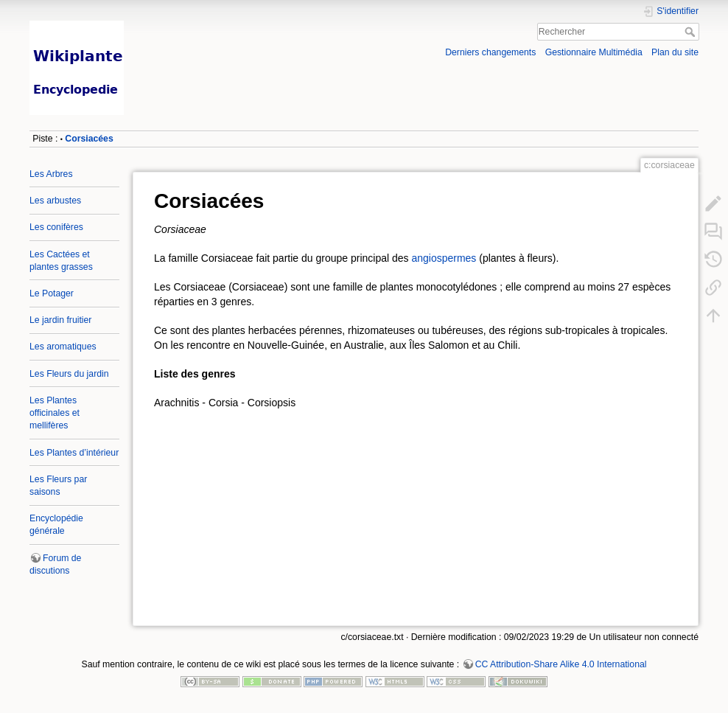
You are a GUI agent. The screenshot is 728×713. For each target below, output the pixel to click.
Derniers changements (490, 52)
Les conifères (56, 227)
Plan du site (675, 52)
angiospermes (444, 258)
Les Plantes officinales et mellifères (55, 413)
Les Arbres (51, 174)
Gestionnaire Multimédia (594, 52)
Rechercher (692, 32)
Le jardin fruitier (60, 320)
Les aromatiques (63, 347)
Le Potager (52, 293)
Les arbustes (55, 201)
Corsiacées (89, 139)
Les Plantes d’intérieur (74, 453)
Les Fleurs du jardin (69, 374)
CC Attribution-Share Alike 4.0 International (561, 664)
